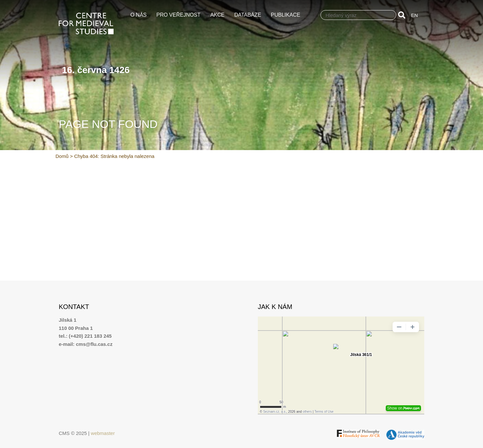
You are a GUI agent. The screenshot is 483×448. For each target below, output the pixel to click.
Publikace (287, 15)
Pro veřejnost (180, 15)
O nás (140, 15)
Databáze (249, 15)
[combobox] (358, 15)
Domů (62, 156)
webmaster (103, 433)
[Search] (403, 15)
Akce (219, 15)
